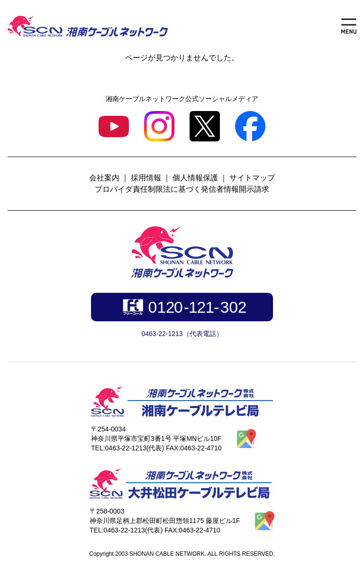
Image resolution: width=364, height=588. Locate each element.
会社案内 (104, 178)
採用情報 (146, 178)
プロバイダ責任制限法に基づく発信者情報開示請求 (182, 189)
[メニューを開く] (349, 26)
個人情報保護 (195, 178)
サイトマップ (252, 178)
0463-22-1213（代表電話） (182, 334)
